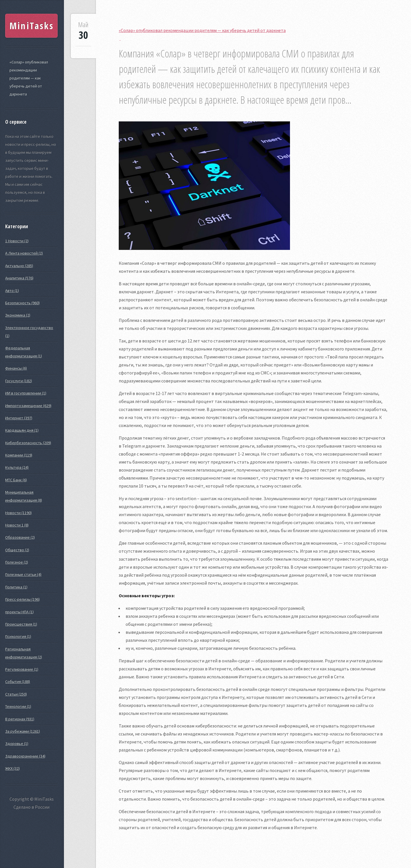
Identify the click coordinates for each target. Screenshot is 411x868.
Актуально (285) (19, 266)
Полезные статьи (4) (23, 574)
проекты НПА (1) (19, 612)
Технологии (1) (18, 706)
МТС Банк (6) (16, 480)
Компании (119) (19, 455)
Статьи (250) (16, 694)
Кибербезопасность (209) (28, 443)
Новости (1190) (18, 513)
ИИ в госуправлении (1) (26, 393)
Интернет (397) (19, 418)
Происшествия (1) (21, 624)
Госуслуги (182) (19, 381)
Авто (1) (12, 290)
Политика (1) (16, 587)
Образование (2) (20, 537)
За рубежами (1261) (23, 731)
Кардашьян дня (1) (22, 430)
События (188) (18, 681)
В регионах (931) (20, 719)
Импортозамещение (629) (28, 406)
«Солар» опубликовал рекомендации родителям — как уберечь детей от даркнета (29, 78)
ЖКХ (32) (12, 768)
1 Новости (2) (17, 241)
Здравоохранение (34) (25, 756)
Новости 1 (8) (17, 525)
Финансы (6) (16, 368)
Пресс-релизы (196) (22, 599)
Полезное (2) (17, 562)
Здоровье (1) (17, 743)
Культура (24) (17, 467)
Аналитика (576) (19, 278)
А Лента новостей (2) (24, 253)
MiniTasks (32, 26)
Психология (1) (18, 636)
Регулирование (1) (22, 669)
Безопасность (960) (22, 303)
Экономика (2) (18, 315)
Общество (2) (17, 550)
